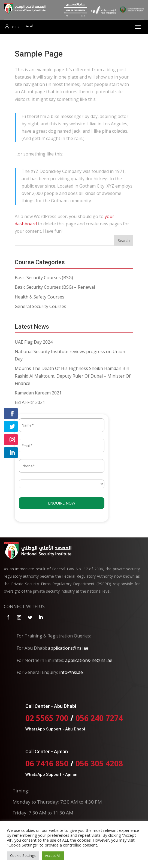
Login (12, 27)
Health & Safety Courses (40, 297)
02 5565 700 (48, 718)
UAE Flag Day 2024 (34, 342)
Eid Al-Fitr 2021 (30, 402)
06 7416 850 (47, 763)
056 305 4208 (99, 763)
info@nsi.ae (71, 672)
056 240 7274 (99, 718)
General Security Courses (40, 306)
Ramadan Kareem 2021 (38, 393)
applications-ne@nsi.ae (89, 660)
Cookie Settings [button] (23, 855)
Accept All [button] (53, 855)
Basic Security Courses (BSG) (44, 278)
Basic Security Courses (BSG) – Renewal (55, 287)
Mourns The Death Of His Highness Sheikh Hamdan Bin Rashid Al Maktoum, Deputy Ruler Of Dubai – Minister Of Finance (73, 376)
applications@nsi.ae (68, 648)
